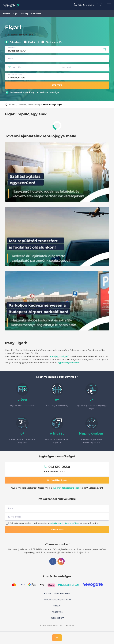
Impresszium (57, 618)
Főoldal (13, 105)
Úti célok (22, 105)
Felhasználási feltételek (57, 593)
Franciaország (34, 105)
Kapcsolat (57, 612)
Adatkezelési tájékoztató (57, 600)
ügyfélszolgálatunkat (68, 363)
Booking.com (32, 92)
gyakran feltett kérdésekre (67, 488)
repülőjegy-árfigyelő (59, 356)
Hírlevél (57, 606)
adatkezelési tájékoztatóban (65, 523)
